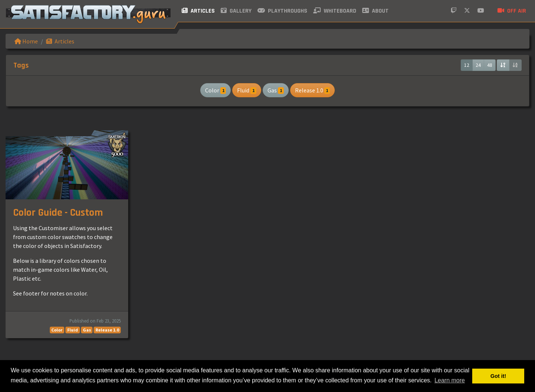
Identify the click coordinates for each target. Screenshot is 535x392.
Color (216, 90)
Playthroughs (282, 11)
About (375, 11)
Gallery (236, 11)
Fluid (247, 90)
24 (478, 65)
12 (467, 65)
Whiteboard (335, 11)
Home (26, 41)
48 (490, 65)
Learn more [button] (450, 380)
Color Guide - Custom (58, 213)
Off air (512, 11)
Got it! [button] (498, 376)
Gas (276, 90)
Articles (198, 11)
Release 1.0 (313, 90)
